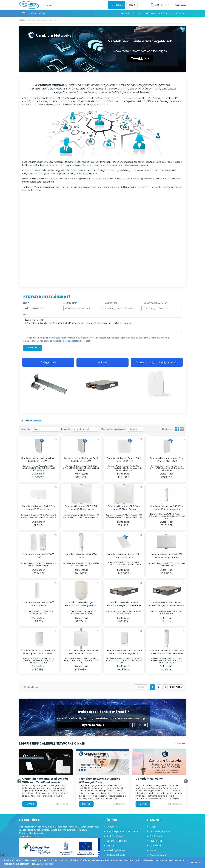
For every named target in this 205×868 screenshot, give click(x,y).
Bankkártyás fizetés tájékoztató (123, 831)
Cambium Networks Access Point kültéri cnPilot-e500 (124, 556)
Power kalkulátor (158, 855)
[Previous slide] (19, 781)
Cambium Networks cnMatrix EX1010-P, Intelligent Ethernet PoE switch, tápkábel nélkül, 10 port (124, 604)
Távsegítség (156, 841)
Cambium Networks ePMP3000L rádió (81, 556)
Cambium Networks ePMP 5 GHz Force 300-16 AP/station (38, 508)
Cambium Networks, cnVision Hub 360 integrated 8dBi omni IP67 (38, 652)
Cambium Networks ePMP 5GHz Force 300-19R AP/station (124, 508)
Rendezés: (66, 429)
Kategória (26, 429)
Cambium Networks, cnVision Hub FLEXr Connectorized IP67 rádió (167, 652)
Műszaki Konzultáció (160, 831)
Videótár (163, 13)
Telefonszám (111, 303)
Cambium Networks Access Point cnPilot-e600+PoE (124, 460)
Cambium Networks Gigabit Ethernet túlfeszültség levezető (81, 604)
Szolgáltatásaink (115, 836)
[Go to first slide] (186, 781)
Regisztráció (180, 5)
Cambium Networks (149, 779)
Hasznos (150, 13)
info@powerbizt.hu (29, 836)
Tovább (30, 804)
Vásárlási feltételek (117, 841)
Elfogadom (195, 862)
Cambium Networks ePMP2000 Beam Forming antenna (167, 556)
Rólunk (137, 13)
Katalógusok (156, 836)
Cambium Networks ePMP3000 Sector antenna (38, 604)
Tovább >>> (140, 58)
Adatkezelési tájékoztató (66, 341)
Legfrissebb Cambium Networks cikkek (52, 743)
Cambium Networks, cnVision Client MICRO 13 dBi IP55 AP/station (124, 652)
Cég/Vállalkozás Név (156, 303)
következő (176, 687)
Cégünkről (112, 827)
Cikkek (153, 827)
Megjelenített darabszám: (113, 429)
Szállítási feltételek (116, 855)
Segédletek (155, 846)
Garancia (111, 846)
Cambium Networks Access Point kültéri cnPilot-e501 (81, 460)
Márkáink (125, 13)
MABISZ (153, 850)
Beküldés (32, 348)
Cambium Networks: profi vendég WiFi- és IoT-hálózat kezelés (45, 780)
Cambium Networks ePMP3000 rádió (38, 556)
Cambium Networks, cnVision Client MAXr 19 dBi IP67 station (81, 652)
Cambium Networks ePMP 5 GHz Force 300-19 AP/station (81, 508)
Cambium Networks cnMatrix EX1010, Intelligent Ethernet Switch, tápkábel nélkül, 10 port (167, 604)
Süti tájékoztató (48, 864)
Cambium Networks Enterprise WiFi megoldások (99, 780)
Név (26, 303)
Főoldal (22, 20)
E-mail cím (70, 303)
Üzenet (27, 315)
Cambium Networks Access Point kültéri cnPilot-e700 (167, 460)
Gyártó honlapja (93, 725)
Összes (180, 743)
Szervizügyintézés (116, 850)
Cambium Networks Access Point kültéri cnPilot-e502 (38, 460)
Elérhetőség (178, 13)
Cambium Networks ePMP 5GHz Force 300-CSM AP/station (167, 508)
